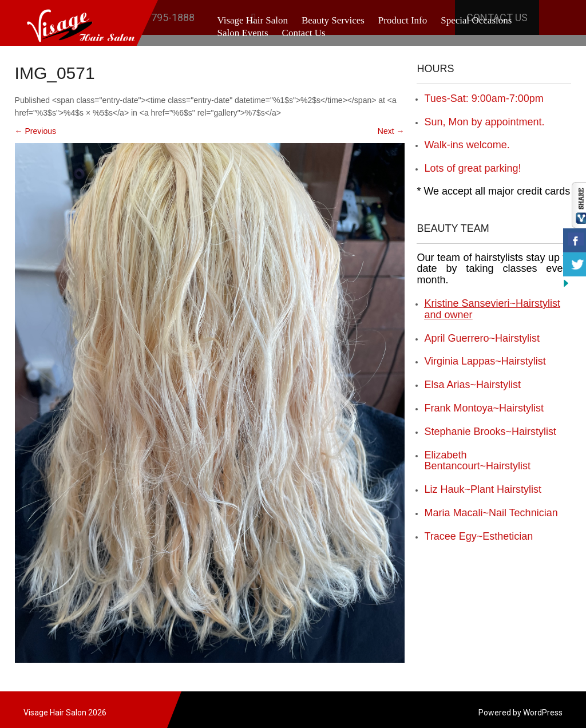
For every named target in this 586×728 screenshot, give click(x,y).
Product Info (403, 20)
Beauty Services (333, 20)
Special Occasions (476, 20)
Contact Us (304, 33)
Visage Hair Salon (252, 20)
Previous (35, 131)
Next (391, 131)
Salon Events (242, 33)
